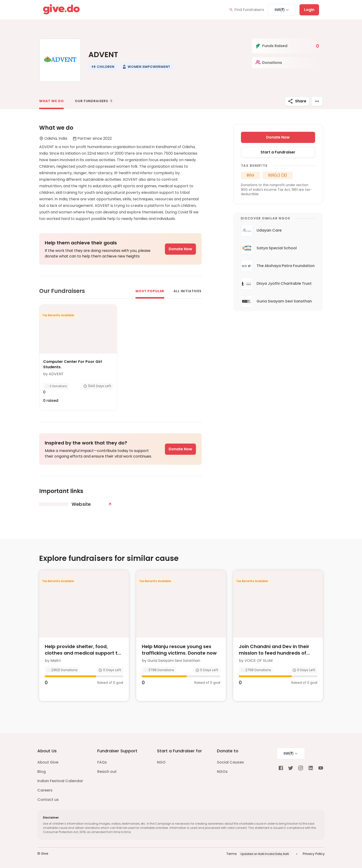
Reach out (107, 772)
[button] (103, 67)
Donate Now (180, 249)
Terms (231, 854)
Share (297, 101)
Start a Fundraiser (278, 152)
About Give (48, 762)
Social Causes (230, 762)
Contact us (48, 800)
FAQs (102, 762)
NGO (161, 762)
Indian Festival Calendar (60, 781)
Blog (42, 772)
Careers (45, 790)
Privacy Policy (314, 854)
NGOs (222, 772)
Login (309, 10)
